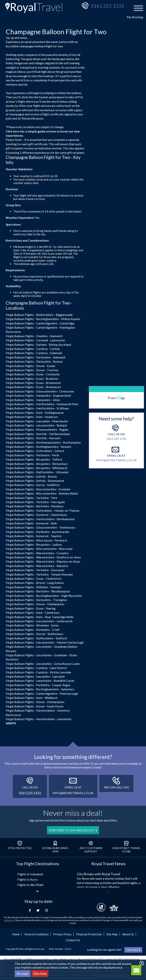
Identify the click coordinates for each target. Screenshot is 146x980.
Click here (13, 131)
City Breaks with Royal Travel (98, 874)
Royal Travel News (109, 864)
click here (9, 920)
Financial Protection (89, 934)
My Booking (135, 17)
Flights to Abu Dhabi (30, 885)
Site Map (112, 934)
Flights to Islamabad (30, 874)
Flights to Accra (27, 879)
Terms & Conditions (36, 934)
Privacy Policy (62, 934)
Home (16, 934)
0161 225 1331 (108, 6)
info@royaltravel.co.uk (116, 394)
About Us (128, 934)
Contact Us (73, 940)
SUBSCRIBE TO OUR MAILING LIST (73, 830)
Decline (40, 973)
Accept (23, 973)
